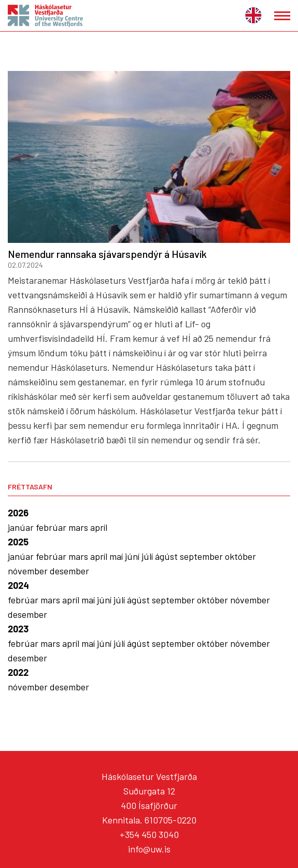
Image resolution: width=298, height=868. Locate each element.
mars (79, 527)
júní (133, 556)
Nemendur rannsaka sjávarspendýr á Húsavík (107, 254)
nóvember (29, 571)
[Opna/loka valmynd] (282, 16)
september (202, 556)
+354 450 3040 (149, 834)
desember (69, 571)
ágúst (167, 556)
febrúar (52, 527)
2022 (18, 672)
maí (117, 556)
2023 (18, 629)
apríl (99, 527)
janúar (22, 527)
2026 (18, 513)
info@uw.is (149, 849)
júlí (148, 556)
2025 (18, 542)
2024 (18, 585)
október (240, 556)
